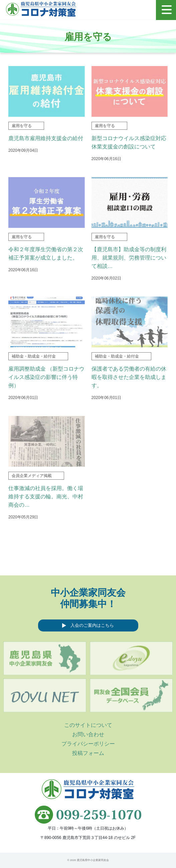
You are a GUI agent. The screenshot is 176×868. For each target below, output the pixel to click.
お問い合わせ (88, 734)
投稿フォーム (88, 753)
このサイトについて (88, 725)
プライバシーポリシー (88, 744)
